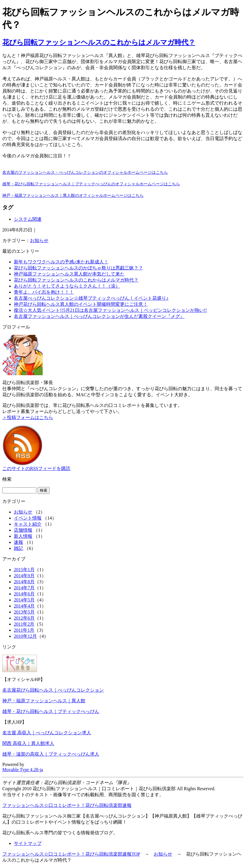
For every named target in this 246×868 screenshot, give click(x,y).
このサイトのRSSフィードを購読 (36, 468)
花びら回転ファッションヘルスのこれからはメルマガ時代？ (99, 42)
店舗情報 (23, 530)
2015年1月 (24, 570)
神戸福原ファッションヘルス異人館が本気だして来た (69, 274)
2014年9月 (24, 576)
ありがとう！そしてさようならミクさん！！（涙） (67, 286)
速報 (18, 542)
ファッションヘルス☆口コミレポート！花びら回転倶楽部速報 (67, 805)
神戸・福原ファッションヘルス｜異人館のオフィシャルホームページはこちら (73, 195)
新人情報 (23, 536)
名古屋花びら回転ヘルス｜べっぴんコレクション (53, 690)
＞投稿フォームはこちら (28, 417)
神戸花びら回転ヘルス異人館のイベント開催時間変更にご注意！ (81, 304)
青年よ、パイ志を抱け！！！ (44, 292)
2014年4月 (24, 606)
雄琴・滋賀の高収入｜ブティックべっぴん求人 (51, 754)
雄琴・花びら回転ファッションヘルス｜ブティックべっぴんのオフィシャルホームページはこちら (91, 184)
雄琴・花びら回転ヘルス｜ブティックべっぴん (51, 711)
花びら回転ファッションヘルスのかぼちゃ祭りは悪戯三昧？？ (78, 268)
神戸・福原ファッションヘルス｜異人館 (44, 701)
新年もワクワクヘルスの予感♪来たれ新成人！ (61, 262)
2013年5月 (24, 612)
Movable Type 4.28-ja (23, 770)
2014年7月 (24, 588)
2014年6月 (24, 594)
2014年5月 (24, 600)
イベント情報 (28, 518)
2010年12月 (25, 636)
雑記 (18, 548)
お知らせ (39, 240)
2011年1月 (24, 630)
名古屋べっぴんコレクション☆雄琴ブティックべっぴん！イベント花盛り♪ (91, 298)
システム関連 (28, 219)
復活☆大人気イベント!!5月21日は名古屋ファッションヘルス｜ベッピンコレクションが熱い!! (110, 310)
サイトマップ (28, 843)
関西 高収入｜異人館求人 (28, 743)
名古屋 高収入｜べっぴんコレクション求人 (47, 733)
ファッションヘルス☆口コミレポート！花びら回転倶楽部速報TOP (71, 854)
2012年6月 (24, 618)
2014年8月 (24, 582)
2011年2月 (24, 624)
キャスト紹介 (28, 524)
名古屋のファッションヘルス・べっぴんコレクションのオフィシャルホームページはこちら (85, 172)
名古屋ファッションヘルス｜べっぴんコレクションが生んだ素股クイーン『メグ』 (99, 316)
